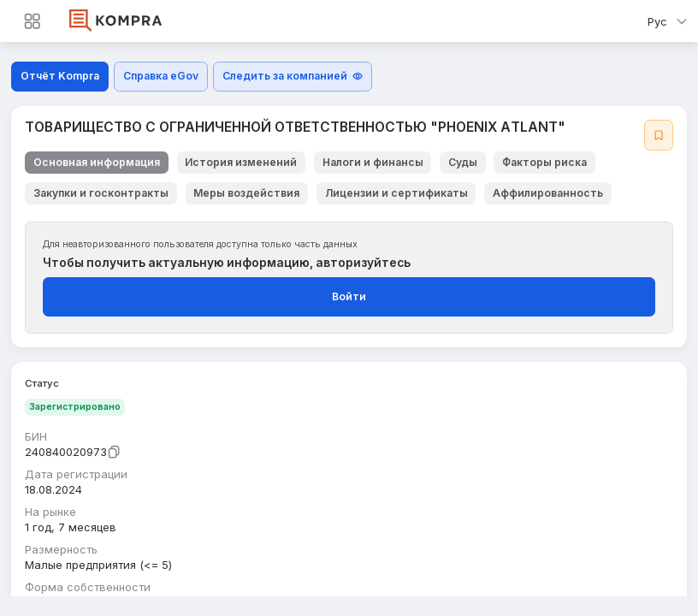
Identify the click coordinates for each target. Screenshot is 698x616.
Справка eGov (161, 76)
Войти (349, 296)
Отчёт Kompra (60, 76)
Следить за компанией (293, 76)
